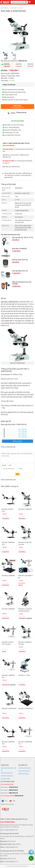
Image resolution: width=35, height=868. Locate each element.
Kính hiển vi (5, 8)
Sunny (18, 76)
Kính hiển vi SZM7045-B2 (9, 302)
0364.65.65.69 (19, 796)
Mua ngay (17, 107)
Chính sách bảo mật (7, 773)
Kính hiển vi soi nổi (17, 8)
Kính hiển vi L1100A (24, 675)
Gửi (17, 474)
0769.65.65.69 (13, 787)
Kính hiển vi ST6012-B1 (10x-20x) (25, 543)
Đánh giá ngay (17, 441)
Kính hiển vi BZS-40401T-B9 (26, 577)
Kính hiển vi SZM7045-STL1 (8, 676)
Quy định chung (5, 779)
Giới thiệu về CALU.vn (25, 768)
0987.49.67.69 (13, 793)
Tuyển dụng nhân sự (24, 771)
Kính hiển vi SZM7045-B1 (9, 709)
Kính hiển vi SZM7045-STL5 (8, 543)
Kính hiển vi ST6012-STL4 (8, 510)
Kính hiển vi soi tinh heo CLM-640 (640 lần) (25, 610)
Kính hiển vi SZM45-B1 (8, 609)
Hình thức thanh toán (7, 776)
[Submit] (26, 2)
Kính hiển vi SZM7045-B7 (26, 709)
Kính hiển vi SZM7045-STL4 (8, 743)
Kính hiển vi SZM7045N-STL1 (25, 743)
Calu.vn (27, 866)
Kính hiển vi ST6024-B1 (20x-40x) (25, 643)
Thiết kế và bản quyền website (16, 866)
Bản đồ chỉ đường (24, 774)
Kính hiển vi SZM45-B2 (25, 509)
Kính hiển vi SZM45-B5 (8, 576)
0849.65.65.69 (13, 790)
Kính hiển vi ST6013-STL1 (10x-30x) (8, 643)
